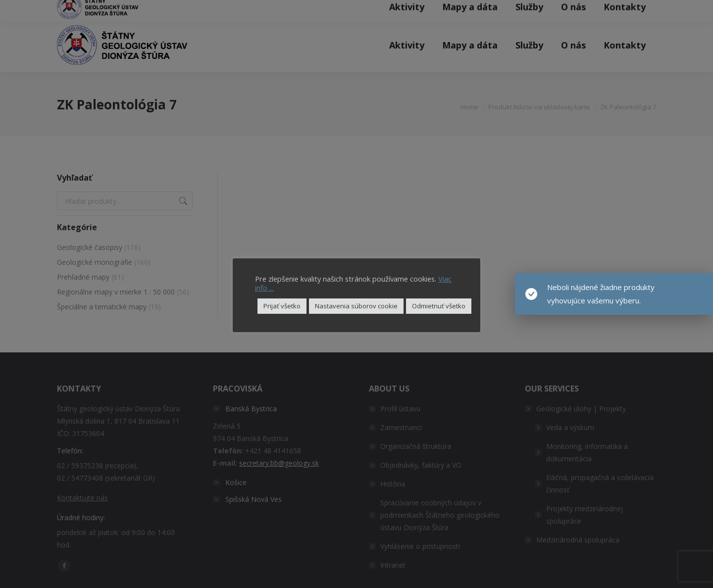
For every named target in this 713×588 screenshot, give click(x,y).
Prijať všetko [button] (282, 306)
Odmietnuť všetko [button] (439, 306)
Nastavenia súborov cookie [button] (356, 306)
